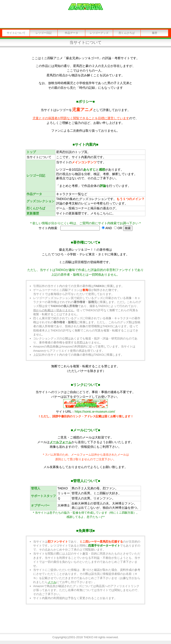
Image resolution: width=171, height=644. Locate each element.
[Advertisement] (85, 619)
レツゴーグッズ (99, 33)
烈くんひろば (127, 33)
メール (52, 582)
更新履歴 (33, 213)
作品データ (71, 33)
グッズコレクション (41, 201)
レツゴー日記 (44, 33)
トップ (31, 152)
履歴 (155, 33)
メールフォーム (61, 442)
